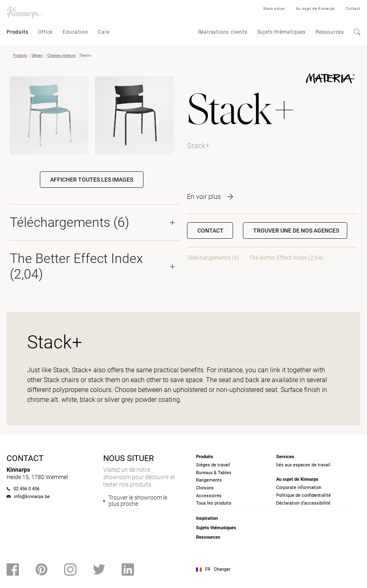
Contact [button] (210, 231)
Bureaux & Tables (214, 473)
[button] (295, 231)
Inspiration (207, 518)
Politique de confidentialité (304, 495)
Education (75, 32)
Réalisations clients (223, 32)
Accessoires (209, 496)
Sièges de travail (213, 465)
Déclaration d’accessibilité (303, 503)
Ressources (330, 32)
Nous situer (274, 9)
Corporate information (299, 488)
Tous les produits (214, 503)
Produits (17, 32)
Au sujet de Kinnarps (315, 9)
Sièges (37, 55)
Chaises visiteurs (61, 55)
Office (45, 32)
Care (104, 32)
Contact (353, 9)
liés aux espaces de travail (303, 465)
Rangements (209, 480)
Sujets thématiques (282, 32)
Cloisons (205, 488)
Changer (222, 569)
